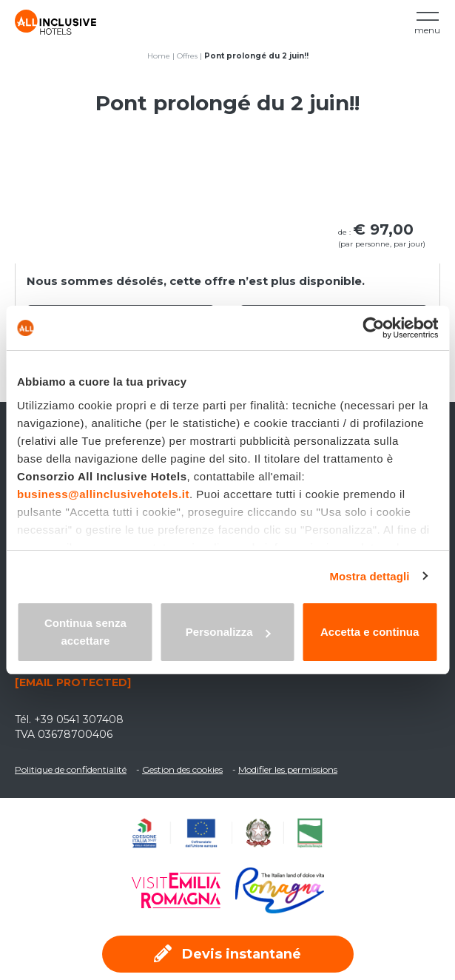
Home (159, 56)
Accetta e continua (370, 632)
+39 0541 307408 (79, 719)
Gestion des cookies (182, 769)
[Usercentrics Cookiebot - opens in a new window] (373, 328)
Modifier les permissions (288, 769)
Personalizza (228, 632)
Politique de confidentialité (71, 769)
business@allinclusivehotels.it (103, 494)
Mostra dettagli (369, 576)
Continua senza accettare (85, 632)
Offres (187, 56)
